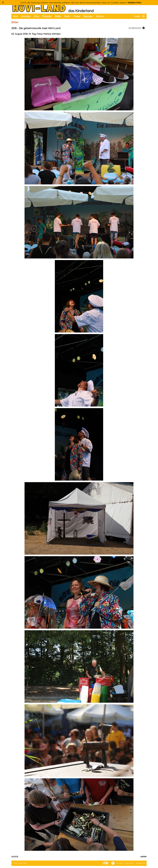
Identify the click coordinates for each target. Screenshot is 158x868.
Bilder (58, 16)
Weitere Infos (134, 3)
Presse (77, 16)
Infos (36, 16)
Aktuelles (26, 16)
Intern (137, 16)
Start (15, 16)
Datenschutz (141, 863)
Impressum (129, 863)
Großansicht (137, 28)
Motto (67, 16)
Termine (100, 16)
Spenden (88, 16)
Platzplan (47, 16)
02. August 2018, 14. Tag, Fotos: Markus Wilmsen (36, 34)
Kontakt (120, 863)
